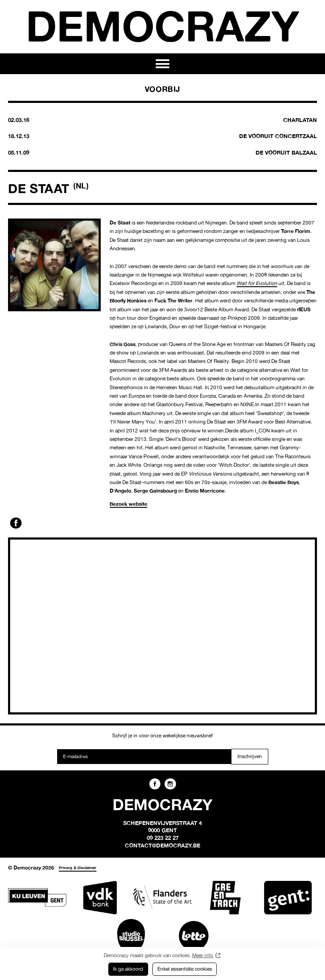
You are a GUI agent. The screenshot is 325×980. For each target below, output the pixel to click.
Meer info (203, 955)
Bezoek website (128, 504)
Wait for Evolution (257, 283)
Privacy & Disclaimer (78, 868)
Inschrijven (250, 756)
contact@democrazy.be (162, 845)
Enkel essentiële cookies (185, 969)
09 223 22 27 (163, 838)
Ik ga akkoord (128, 969)
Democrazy (162, 26)
